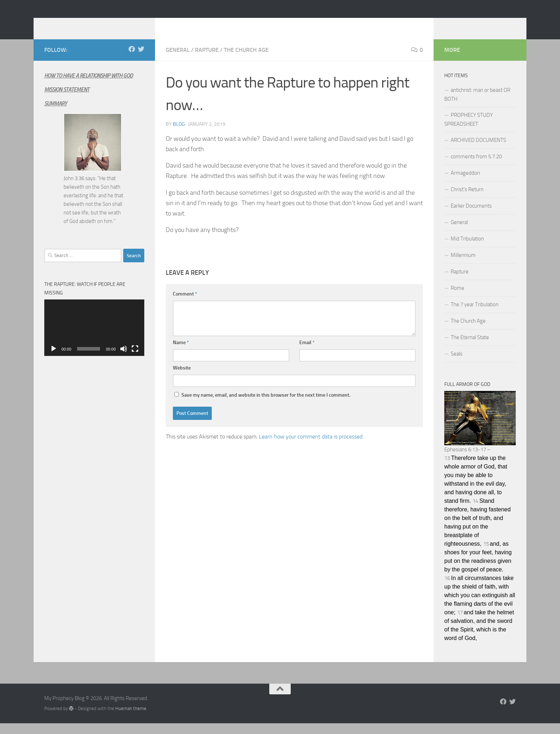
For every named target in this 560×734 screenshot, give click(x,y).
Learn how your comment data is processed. (311, 447)
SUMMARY (56, 114)
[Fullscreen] (135, 359)
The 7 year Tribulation (475, 315)
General (178, 61)
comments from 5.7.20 (476, 167)
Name (181, 353)
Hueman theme (131, 719)
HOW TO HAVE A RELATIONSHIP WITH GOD (89, 86)
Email (307, 353)
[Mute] (124, 359)
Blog (179, 135)
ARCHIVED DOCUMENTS (478, 151)
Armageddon (465, 184)
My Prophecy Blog (101, 25)
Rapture (207, 61)
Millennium (463, 266)
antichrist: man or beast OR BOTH (477, 105)
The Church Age (246, 61)
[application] (94, 338)
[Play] (54, 359)
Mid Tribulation (467, 249)
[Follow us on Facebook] (132, 60)
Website (182, 379)
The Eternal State (470, 348)
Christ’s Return (467, 200)
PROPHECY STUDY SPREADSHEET (469, 130)
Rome (457, 299)
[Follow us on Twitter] (141, 60)
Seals (457, 364)
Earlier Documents (471, 217)
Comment (185, 305)
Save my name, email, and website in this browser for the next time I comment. (266, 406)
